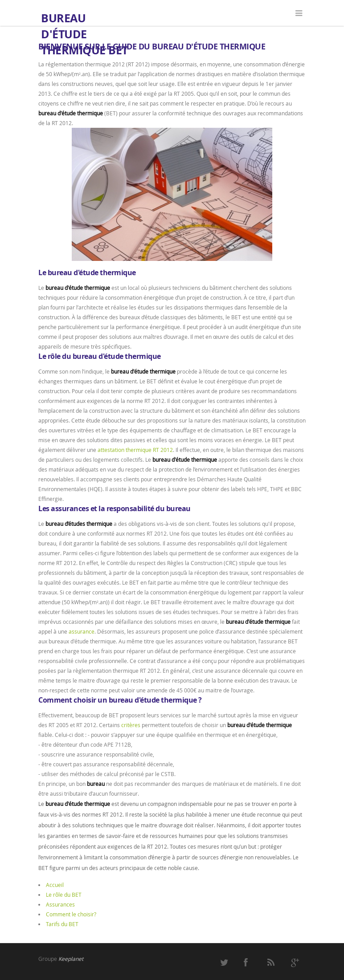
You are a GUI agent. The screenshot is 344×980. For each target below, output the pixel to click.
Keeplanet (71, 959)
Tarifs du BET (62, 924)
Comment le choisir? (71, 914)
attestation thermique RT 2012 (135, 450)
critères (131, 725)
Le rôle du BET (64, 895)
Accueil (55, 885)
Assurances (60, 904)
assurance (82, 631)
